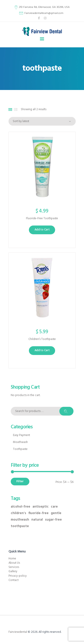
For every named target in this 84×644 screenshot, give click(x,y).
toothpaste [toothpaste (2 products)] (20, 526)
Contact (14, 580)
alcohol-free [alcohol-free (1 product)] (20, 507)
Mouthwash (20, 442)
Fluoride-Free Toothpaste (42, 219)
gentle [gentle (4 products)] (56, 513)
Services (14, 567)
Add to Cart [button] (42, 230)
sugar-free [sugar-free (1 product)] (53, 520)
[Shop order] (42, 121)
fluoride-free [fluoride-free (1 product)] (39, 513)
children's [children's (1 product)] (18, 513)
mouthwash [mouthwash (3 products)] (20, 520)
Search (66, 411)
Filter (20, 481)
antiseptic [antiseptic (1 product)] (41, 507)
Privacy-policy (18, 576)
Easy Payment (22, 435)
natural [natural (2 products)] (37, 520)
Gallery (13, 571)
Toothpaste (20, 449)
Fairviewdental (18, 632)
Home (12, 559)
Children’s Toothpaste (42, 339)
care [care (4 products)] (54, 507)
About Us (14, 563)
